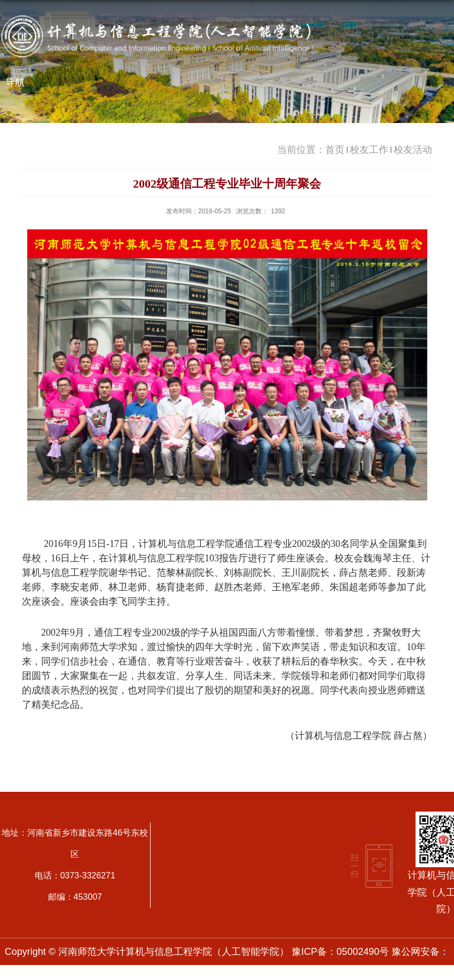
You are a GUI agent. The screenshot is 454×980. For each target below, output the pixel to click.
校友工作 (369, 150)
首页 (335, 150)
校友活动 (413, 150)
